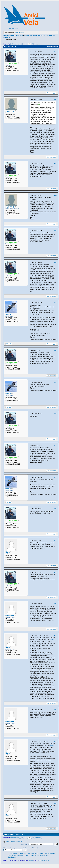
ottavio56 (10, 615)
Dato (8, 552)
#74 (55, 541)
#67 (55, 303)
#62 (55, 99)
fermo (8, 314)
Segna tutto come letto (38, 855)
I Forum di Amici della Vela (13, 35)
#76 (55, 604)
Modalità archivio (23, 855)
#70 (55, 414)
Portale (11, 28)
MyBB (31, 860)
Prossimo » (38, 44)
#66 (55, 262)
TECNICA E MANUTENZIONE (35, 35)
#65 (55, 231)
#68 (55, 350)
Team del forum (14, 854)
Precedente (9, 834)
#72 (55, 477)
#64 (55, 195)
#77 (55, 636)
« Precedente (15, 44)
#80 (55, 803)
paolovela (10, 111)
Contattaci (24, 854)
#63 (55, 164)
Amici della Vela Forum (36, 854)
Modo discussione (53, 47)
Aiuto (16, 28)
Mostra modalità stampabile (14, 841)
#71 (55, 445)
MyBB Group (45, 860)
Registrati (21, 33)
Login (17, 33)
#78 (55, 710)
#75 (55, 572)
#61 (55, 52)
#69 (55, 382)
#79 (55, 742)
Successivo (19, 834)
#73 (55, 509)
